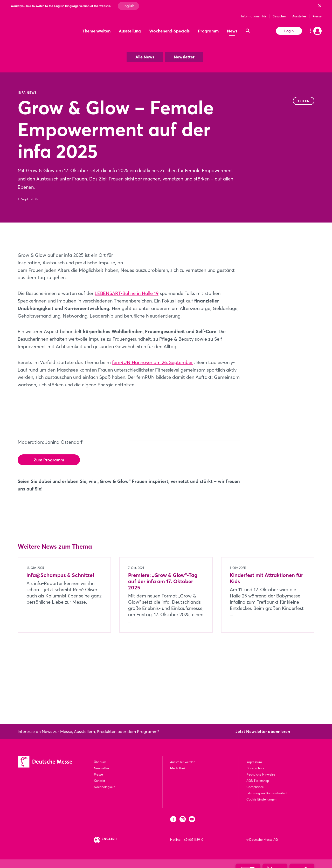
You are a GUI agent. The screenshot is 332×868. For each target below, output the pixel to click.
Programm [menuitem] (208, 31)
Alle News (145, 57)
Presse (317, 16)
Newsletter (184, 57)
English (128, 6)
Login (289, 31)
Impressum (254, 762)
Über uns (100, 762)
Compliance (255, 787)
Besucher (279, 16)
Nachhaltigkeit (104, 787)
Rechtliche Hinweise (261, 774)
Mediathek (178, 768)
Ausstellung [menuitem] (130, 31)
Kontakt (99, 781)
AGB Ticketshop (258, 781)
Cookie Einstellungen (261, 799)
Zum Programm (49, 490)
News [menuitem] (232, 31)
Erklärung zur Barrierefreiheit (267, 793)
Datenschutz (255, 768)
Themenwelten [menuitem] (96, 31)
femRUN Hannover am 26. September (152, 392)
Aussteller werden (183, 762)
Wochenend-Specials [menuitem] (169, 31)
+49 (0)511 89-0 (193, 840)
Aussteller (299, 16)
